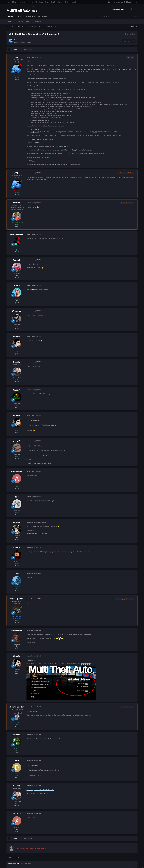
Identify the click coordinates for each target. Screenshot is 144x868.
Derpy (17, 760)
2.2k (17, 79)
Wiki (36, 2)
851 (17, 514)
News (29, 42)
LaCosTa (16, 286)
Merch (67, 2)
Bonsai (16, 735)
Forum (31, 2)
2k (17, 354)
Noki (16, 497)
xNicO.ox (17, 814)
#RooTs (17, 336)
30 (17, 648)
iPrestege (17, 311)
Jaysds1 (16, 390)
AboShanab (17, 471)
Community (23, 2)
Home (8, 2)
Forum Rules (19, 22)
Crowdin (74, 2)
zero (16, 573)
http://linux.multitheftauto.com (82, 150)
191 (17, 303)
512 (17, 252)
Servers (61, 2)
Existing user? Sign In (119, 9)
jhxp (16, 57)
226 (17, 591)
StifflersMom (16, 631)
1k (17, 226)
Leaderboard (37, 22)
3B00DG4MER (16, 234)
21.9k (17, 382)
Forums (9, 22)
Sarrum (16, 203)
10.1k (17, 328)
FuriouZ (17, 260)
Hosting (54, 2)
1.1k (17, 565)
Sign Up (133, 9)
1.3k (17, 489)
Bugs (41, 2)
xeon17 (16, 441)
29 (17, 831)
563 (17, 540)
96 (17, 778)
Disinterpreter (16, 599)
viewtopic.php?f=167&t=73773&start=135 (40, 790)
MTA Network (30, 17)
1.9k (17, 458)
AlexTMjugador (17, 707)
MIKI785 (17, 548)
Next (16, 50)
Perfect (17, 522)
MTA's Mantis (35, 130)
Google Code (35, 132)
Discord (15, 2)
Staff (28, 22)
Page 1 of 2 (28, 50)
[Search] (113, 17)
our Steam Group (55, 165)
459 (17, 277)
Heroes (47, 2)
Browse (11, 18)
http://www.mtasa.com (61, 146)
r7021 (95, 132)
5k (17, 407)
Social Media (43, 17)
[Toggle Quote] (29, 421)
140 (17, 727)
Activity (19, 17)
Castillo (17, 362)
